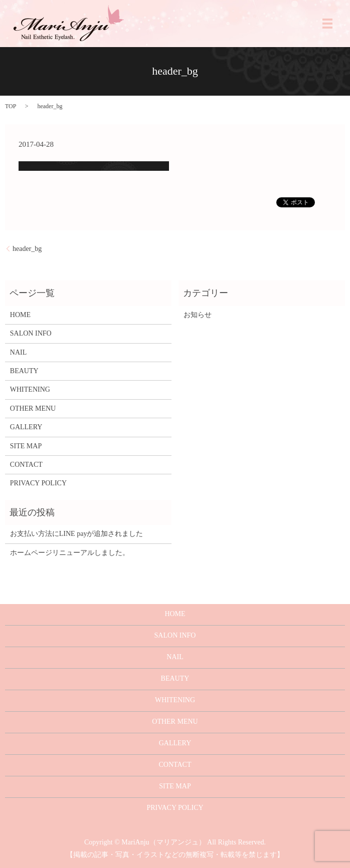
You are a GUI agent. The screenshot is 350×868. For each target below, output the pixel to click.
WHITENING (30, 389)
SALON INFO (31, 333)
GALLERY (26, 427)
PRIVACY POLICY (38, 483)
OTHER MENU (33, 408)
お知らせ (198, 315)
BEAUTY (24, 371)
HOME (20, 315)
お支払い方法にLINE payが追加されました (77, 534)
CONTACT (26, 465)
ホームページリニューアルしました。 (70, 553)
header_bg (27, 249)
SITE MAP (26, 446)
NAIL (18, 352)
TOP (11, 106)
